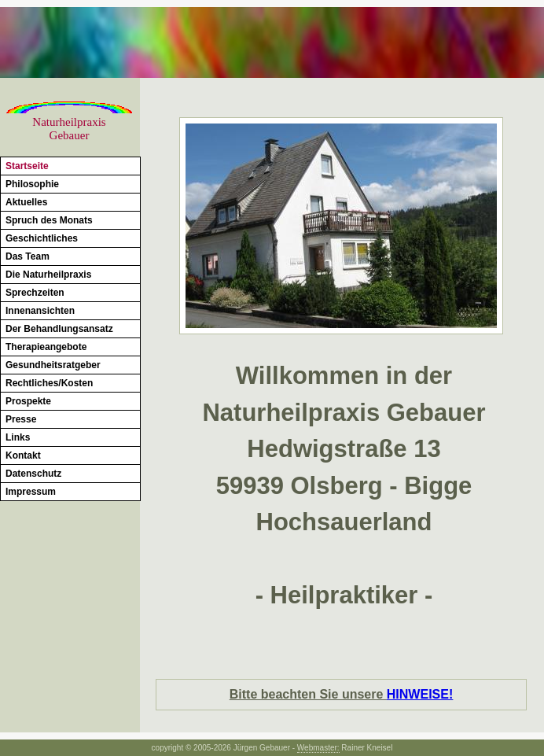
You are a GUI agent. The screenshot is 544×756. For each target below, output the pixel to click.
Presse (21, 419)
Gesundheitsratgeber (53, 365)
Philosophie (32, 184)
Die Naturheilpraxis (48, 275)
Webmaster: (318, 748)
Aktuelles (26, 202)
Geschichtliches (42, 238)
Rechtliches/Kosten (49, 383)
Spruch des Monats (49, 220)
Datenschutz (33, 474)
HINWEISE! (420, 694)
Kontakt (23, 455)
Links (18, 437)
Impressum (31, 492)
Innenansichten (40, 311)
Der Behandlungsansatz (59, 329)
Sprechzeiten (35, 293)
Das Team (28, 256)
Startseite (27, 166)
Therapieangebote (46, 347)
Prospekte (28, 401)
